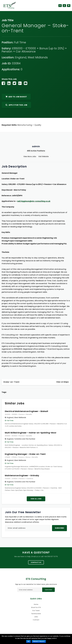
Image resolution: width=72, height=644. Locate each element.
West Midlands (38, 57)
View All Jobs (36, 499)
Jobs (36, 617)
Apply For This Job (16, 105)
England (21, 57)
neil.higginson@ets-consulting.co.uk (34, 201)
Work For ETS (36, 607)
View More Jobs (30, 156)
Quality (38, 125)
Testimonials (36, 614)
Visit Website (44, 156)
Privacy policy (39, 641)
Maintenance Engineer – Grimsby (22, 475)
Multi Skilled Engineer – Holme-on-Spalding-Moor (31, 433)
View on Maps (62, 382)
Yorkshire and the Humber (25, 439)
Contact (36, 620)
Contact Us (36, 562)
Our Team (36, 611)
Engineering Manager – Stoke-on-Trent (25, 454)
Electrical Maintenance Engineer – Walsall (26, 411)
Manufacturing (25, 125)
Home (36, 604)
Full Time (20, 42)
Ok (28, 641)
